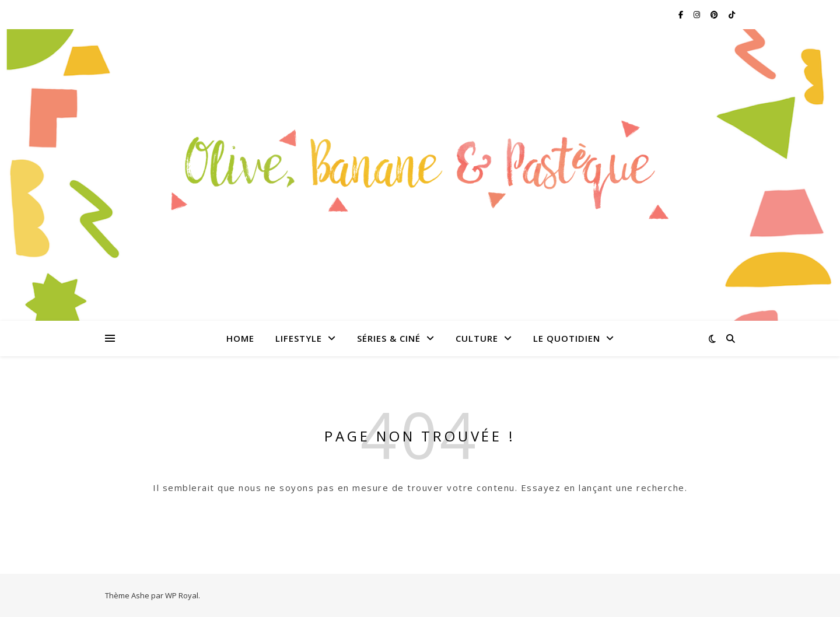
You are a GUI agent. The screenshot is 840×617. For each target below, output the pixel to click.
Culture (477, 338)
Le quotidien (567, 338)
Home (240, 338)
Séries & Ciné (389, 338)
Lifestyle (299, 338)
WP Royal (182, 595)
